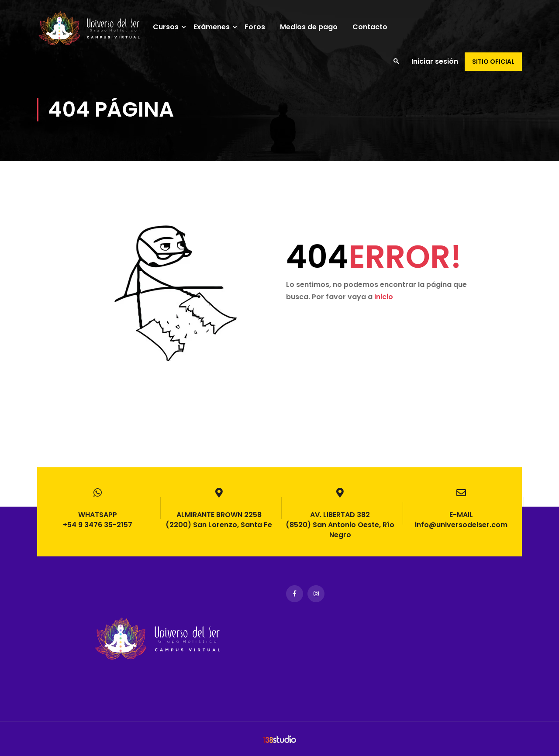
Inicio (384, 309)
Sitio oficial (493, 62)
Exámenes (216, 27)
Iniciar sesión (435, 61)
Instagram (316, 594)
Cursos (171, 27)
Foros (260, 27)
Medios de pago (314, 27)
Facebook (295, 594)
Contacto (375, 27)
